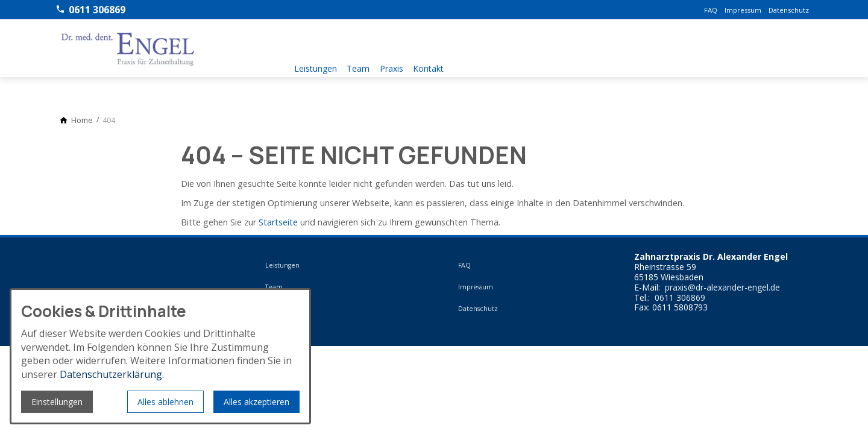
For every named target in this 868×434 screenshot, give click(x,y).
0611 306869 (680, 298)
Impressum (743, 10)
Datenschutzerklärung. (112, 374)
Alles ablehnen (165, 402)
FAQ (711, 10)
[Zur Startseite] (128, 48)
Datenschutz (789, 10)
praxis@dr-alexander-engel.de (722, 288)
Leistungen (316, 66)
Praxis (401, 66)
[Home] (82, 121)
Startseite (278, 222)
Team (363, 66)
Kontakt (442, 66)
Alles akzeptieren (256, 402)
